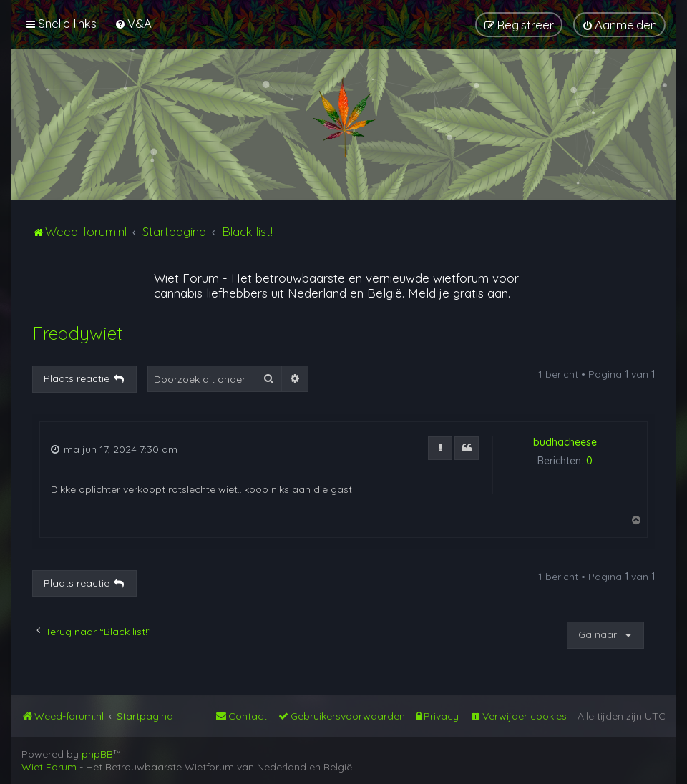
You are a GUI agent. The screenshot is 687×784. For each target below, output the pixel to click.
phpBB (97, 754)
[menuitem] (133, 23)
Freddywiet (77, 333)
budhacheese (565, 442)
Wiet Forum (186, 278)
